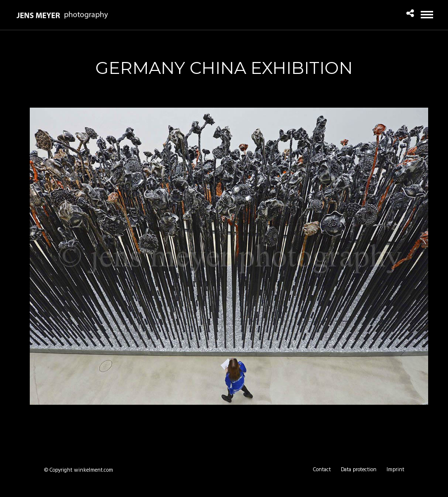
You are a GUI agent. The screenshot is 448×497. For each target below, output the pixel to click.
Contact (322, 470)
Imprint (395, 470)
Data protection (359, 470)
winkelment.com (94, 470)
